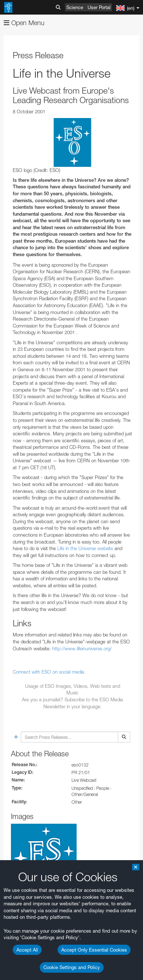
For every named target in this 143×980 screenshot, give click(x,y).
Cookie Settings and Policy (72, 967)
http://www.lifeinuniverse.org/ (82, 648)
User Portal (99, 7)
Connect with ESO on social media (49, 672)
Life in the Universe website (85, 548)
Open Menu (24, 23)
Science (75, 7)
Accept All (27, 950)
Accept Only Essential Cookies (94, 950)
